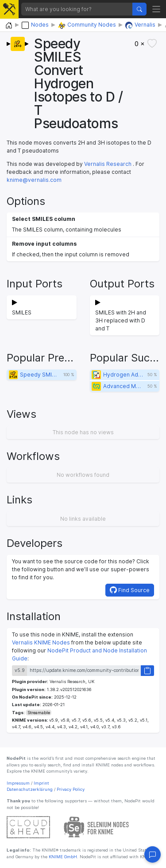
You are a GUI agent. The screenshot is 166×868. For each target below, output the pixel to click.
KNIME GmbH (62, 857)
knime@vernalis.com (34, 180)
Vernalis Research (108, 164)
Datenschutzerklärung (30, 789)
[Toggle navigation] (156, 9)
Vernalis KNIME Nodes (41, 642)
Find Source (130, 590)
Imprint (41, 783)
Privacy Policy (71, 789)
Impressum (18, 783)
